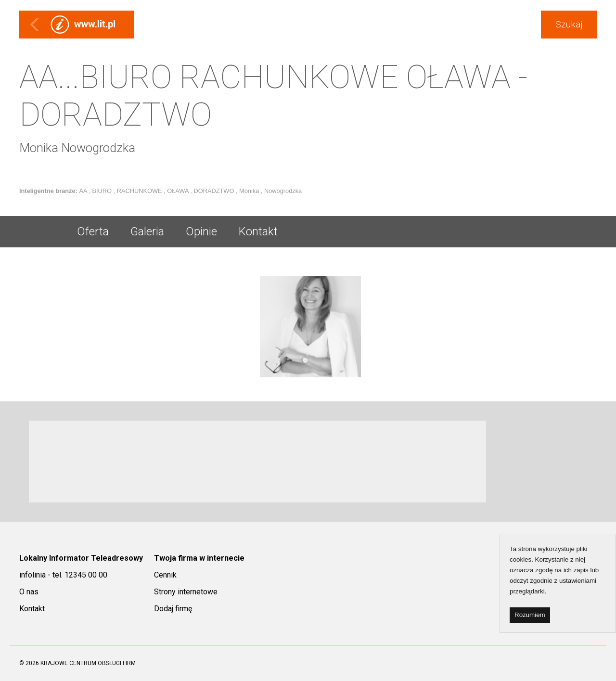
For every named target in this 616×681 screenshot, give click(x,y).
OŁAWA (179, 191)
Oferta (93, 231)
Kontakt (258, 231)
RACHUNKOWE (140, 191)
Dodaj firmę (173, 609)
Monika (250, 191)
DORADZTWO (214, 191)
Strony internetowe (186, 592)
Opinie (201, 231)
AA (84, 191)
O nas (29, 592)
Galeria (147, 231)
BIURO (103, 191)
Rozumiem (530, 615)
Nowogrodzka (283, 191)
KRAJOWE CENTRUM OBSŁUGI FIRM (88, 663)
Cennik (165, 575)
